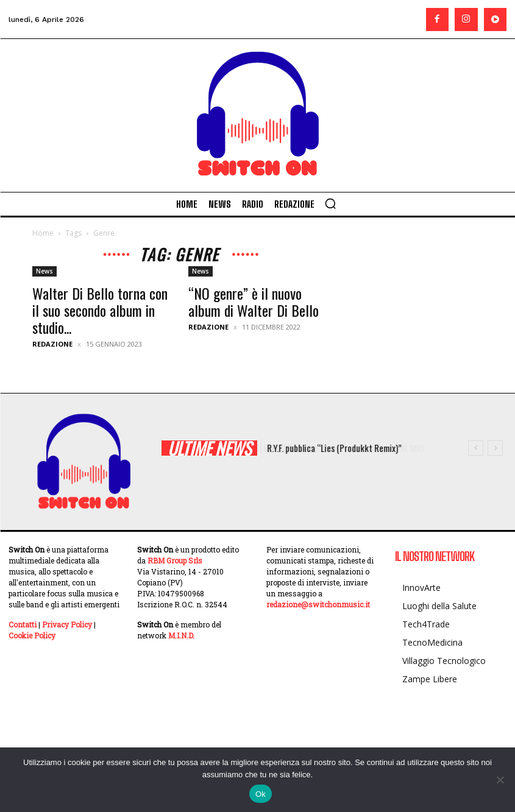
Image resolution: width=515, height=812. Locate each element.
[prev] (476, 448)
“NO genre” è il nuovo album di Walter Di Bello (254, 302)
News (44, 271)
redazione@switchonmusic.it (318, 604)
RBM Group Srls (175, 560)
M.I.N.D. (181, 635)
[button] (330, 203)
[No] (500, 780)
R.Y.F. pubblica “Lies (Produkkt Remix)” (346, 448)
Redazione (52, 344)
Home (43, 233)
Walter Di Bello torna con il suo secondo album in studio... (100, 310)
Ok (261, 794)
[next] (495, 448)
